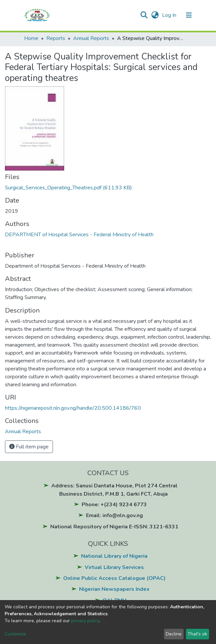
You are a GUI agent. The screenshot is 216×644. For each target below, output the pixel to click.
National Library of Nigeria (114, 556)
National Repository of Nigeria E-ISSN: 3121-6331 (114, 527)
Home (31, 38)
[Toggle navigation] (189, 15)
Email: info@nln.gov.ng (114, 515)
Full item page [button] (29, 447)
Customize (15, 634)
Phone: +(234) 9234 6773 (114, 505)
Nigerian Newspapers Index (114, 589)
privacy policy (85, 621)
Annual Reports (91, 38)
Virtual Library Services (114, 567)
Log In (170, 15)
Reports (56, 38)
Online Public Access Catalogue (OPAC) (114, 578)
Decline (174, 634)
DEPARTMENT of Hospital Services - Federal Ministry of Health (79, 235)
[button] (155, 15)
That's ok (197, 634)
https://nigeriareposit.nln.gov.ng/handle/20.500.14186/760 (73, 408)
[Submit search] (144, 15)
